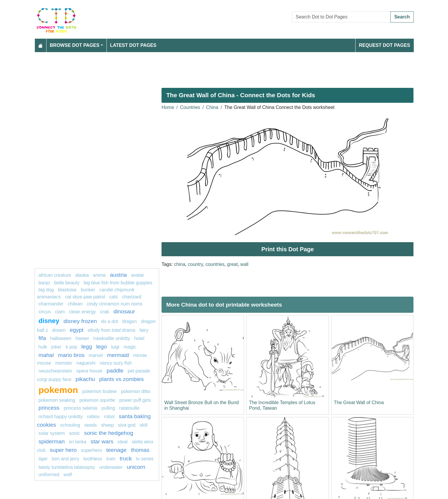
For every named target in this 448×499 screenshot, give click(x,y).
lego (102, 347)
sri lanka (78, 442)
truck (126, 458)
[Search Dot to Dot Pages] (341, 17)
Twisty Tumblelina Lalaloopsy (67, 467)
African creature (55, 275)
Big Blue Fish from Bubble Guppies (118, 283)
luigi (115, 347)
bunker (88, 290)
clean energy (83, 312)
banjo (44, 283)
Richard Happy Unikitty (61, 417)
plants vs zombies (122, 379)
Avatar (138, 275)
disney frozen (80, 321)
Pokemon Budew (99, 391)
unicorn (136, 467)
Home (168, 107)
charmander (51, 304)
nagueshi (86, 363)
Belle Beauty (67, 283)
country (195, 264)
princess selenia (80, 408)
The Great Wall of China (359, 403)
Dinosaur (124, 311)
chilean (75, 304)
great (232, 264)
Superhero (92, 450)
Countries (190, 107)
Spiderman (52, 441)
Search (402, 17)
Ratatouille (129, 408)
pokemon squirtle (97, 400)
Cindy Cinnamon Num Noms (114, 304)
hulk (43, 347)
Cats (113, 297)
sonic (74, 433)
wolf (68, 475)
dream (59, 330)
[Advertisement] (210, 68)
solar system (52, 433)
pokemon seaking (57, 400)
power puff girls (135, 400)
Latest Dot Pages (133, 45)
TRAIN (111, 459)
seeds (91, 425)
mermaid (118, 355)
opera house (89, 371)
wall (244, 264)
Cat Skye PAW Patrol (85, 297)
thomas (140, 450)
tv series (145, 459)
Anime (99, 275)
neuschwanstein (55, 371)
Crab (105, 312)
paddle (115, 371)
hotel (139, 338)
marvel (96, 355)
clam (60, 312)
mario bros (71, 355)
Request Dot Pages (384, 45)
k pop (71, 347)
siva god (127, 425)
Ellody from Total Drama (112, 330)
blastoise (67, 290)
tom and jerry (65, 459)
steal (123, 442)
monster (64, 363)
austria (119, 275)
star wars (102, 441)
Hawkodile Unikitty (112, 338)
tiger (43, 459)
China (212, 107)
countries (215, 264)
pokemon (58, 390)
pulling (108, 408)
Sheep (107, 425)
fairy (144, 330)
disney (49, 321)
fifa (42, 338)
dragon (130, 321)
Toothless (93, 459)
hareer (82, 338)
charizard (132, 297)
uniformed (49, 475)
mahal (46, 355)
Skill (144, 425)
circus (45, 312)
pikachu (85, 379)
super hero (63, 450)
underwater (111, 467)
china (180, 264)
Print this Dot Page (287, 249)
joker (56, 347)
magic (130, 347)
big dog (46, 290)
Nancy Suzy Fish (116, 363)
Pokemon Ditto (136, 391)
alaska (82, 275)
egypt (77, 330)
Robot (109, 417)
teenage (117, 450)
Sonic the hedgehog (109, 433)
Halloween (61, 338)
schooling (70, 425)
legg (87, 347)
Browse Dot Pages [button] (75, 45)
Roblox (93, 417)
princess (49, 408)
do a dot (109, 321)
